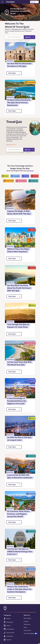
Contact (26, 621)
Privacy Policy (21, 40)
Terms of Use (27, 40)
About (25, 627)
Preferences (27, 624)
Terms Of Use (27, 630)
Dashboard (30, 171)
